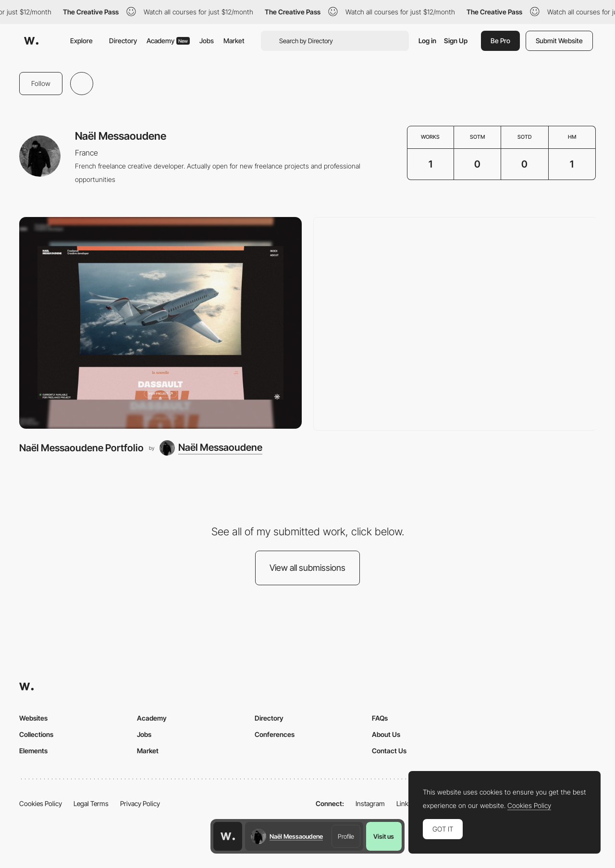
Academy (168, 41)
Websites (33, 718)
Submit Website (559, 41)
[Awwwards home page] (228, 836)
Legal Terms (91, 803)
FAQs (380, 718)
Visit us (384, 836)
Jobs (207, 41)
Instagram (370, 803)
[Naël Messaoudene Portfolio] (160, 323)
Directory (123, 41)
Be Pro (500, 41)
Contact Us (389, 751)
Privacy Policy (140, 803)
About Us (386, 734)
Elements (33, 751)
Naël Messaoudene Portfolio (81, 448)
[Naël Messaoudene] (211, 448)
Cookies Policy (41, 803)
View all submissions (307, 568)
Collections (36, 734)
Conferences (275, 734)
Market (234, 41)
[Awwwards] (31, 41)
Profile (346, 836)
